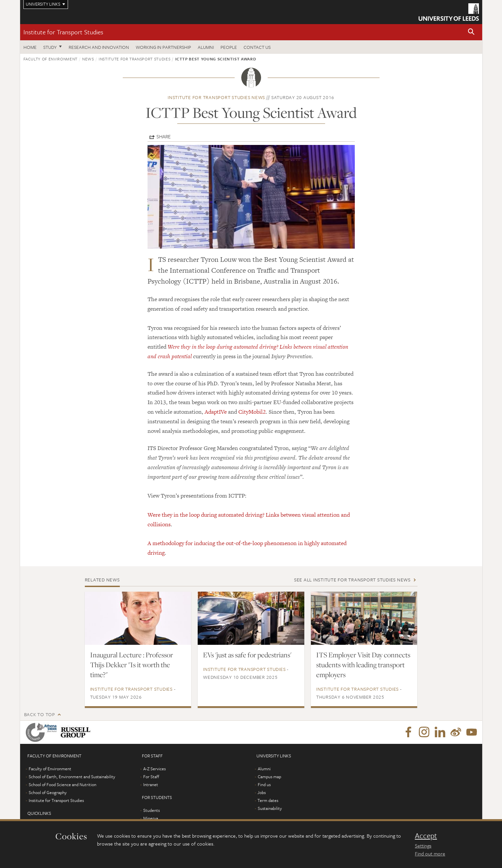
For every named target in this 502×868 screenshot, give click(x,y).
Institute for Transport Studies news (216, 97)
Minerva (151, 818)
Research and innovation (99, 47)
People (229, 47)
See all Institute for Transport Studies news (352, 580)
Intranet (151, 784)
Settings (423, 846)
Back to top (40, 714)
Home (30, 47)
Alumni (206, 47)
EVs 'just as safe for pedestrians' (247, 655)
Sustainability (270, 808)
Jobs (262, 792)
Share (164, 136)
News (88, 59)
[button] (471, 32)
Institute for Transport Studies (63, 32)
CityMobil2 (252, 412)
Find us (264, 784)
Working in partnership (163, 47)
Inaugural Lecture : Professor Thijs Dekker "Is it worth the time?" (132, 665)
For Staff (151, 777)
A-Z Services (154, 769)
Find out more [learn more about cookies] (430, 853)
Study (50, 47)
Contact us (257, 47)
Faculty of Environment (50, 59)
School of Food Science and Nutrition (63, 784)
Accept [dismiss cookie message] (426, 836)
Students (151, 810)
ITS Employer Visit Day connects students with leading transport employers (363, 665)
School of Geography (48, 792)
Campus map (269, 777)
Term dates (268, 800)
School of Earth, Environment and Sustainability (72, 777)
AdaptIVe (216, 412)
